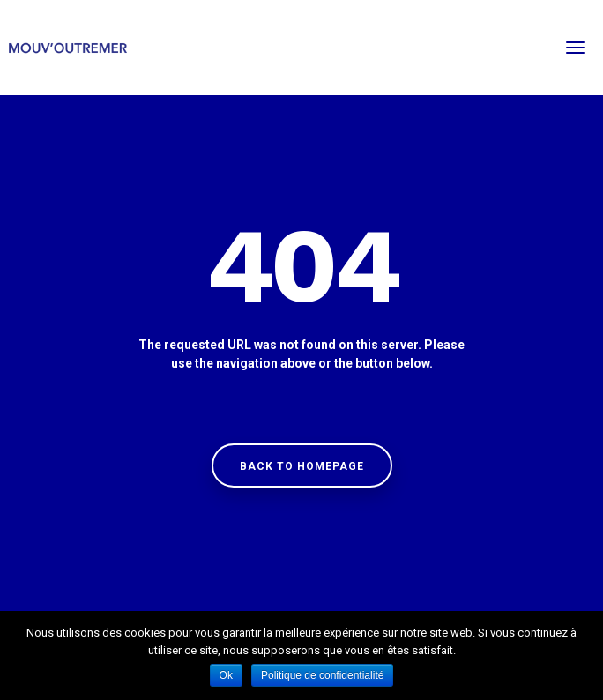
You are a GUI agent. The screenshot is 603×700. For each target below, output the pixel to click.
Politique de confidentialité (322, 675)
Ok (226, 675)
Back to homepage (302, 466)
